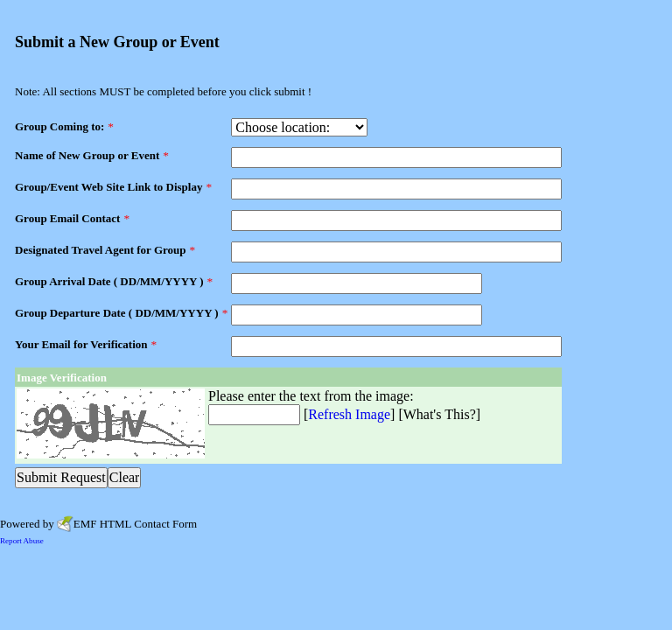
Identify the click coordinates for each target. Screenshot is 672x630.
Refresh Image (349, 414)
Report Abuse (22, 541)
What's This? (440, 414)
